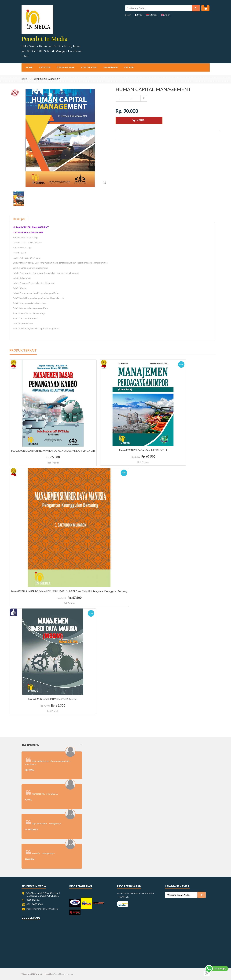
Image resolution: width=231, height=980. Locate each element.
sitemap (70, 974)
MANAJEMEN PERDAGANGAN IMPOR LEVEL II (143, 450)
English (166, 15)
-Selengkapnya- (52, 794)
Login (128, 15)
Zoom (104, 182)
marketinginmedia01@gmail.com (42, 909)
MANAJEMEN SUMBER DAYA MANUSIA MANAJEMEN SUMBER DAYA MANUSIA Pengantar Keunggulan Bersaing (69, 591)
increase (144, 98)
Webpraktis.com (59, 974)
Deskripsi (19, 219)
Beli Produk (53, 463)
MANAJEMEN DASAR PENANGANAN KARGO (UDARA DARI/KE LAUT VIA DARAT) (53, 451)
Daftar (139, 15)
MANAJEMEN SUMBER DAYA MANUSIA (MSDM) (53, 699)
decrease (119, 98)
